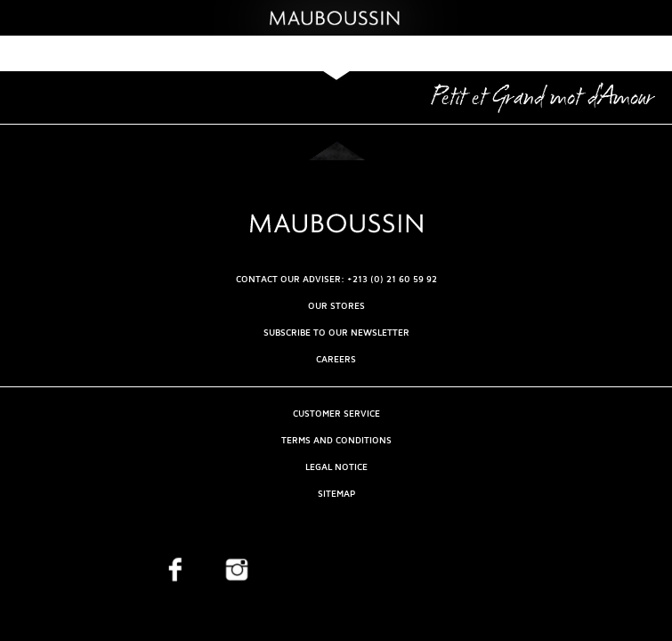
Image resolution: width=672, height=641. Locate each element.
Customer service (336, 414)
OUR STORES (336, 306)
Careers (336, 359)
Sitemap (336, 494)
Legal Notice (336, 467)
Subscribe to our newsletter (336, 333)
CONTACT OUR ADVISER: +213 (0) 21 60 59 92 (336, 279)
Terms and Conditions (336, 440)
